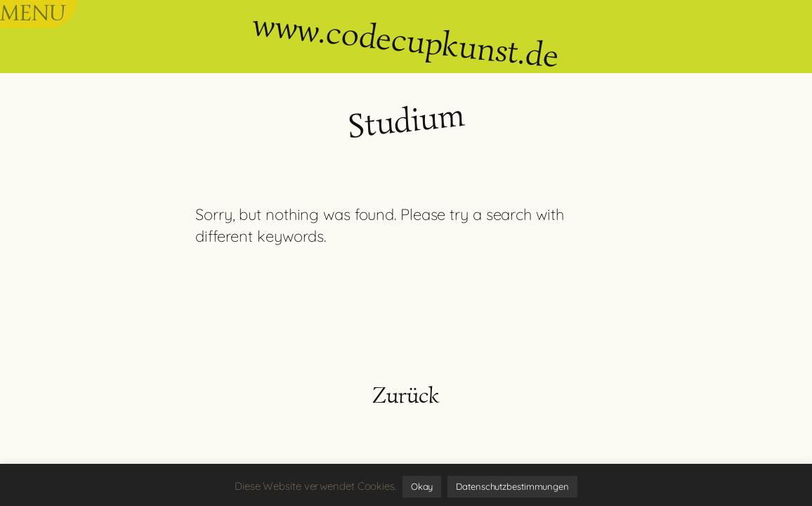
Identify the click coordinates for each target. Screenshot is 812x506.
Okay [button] (422, 486)
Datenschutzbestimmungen (512, 486)
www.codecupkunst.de (405, 40)
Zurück (406, 395)
